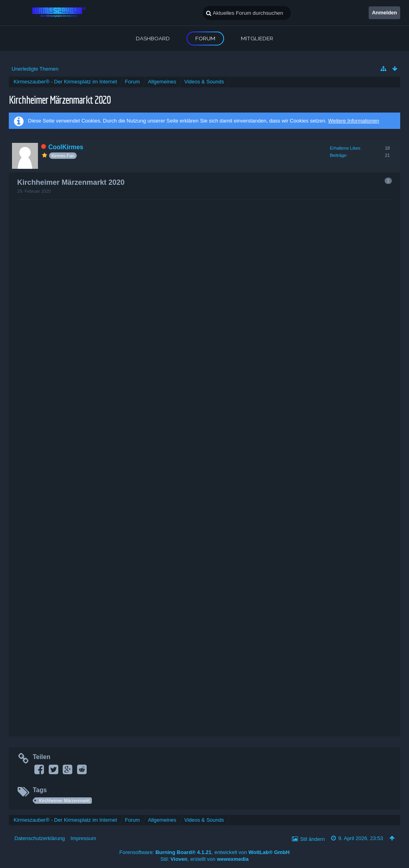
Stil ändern (312, 839)
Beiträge (338, 155)
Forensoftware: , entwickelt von (204, 852)
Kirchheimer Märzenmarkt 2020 (60, 100)
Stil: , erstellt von (205, 859)
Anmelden (384, 13)
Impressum (83, 838)
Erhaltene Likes (345, 148)
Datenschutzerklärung (40, 838)
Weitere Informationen (353, 121)
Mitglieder (257, 38)
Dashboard (153, 38)
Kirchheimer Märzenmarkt (64, 801)
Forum (205, 38)
